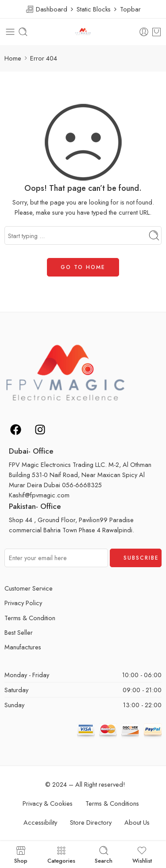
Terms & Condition (30, 618)
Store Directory (91, 822)
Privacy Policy (23, 603)
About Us (137, 822)
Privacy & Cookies (48, 803)
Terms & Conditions (112, 803)
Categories (61, 855)
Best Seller (19, 632)
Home (13, 58)
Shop (21, 855)
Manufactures (23, 647)
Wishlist (142, 855)
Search (104, 855)
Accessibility (40, 822)
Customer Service (29, 588)
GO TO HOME (83, 267)
